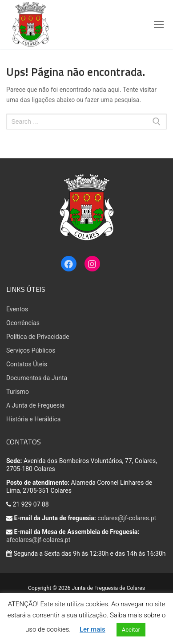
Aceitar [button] (131, 630)
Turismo (18, 392)
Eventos (17, 309)
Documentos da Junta (37, 378)
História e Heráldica (33, 419)
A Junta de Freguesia (35, 405)
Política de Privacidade (38, 337)
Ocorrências (23, 323)
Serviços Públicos (31, 350)
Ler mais (93, 629)
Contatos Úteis (27, 364)
